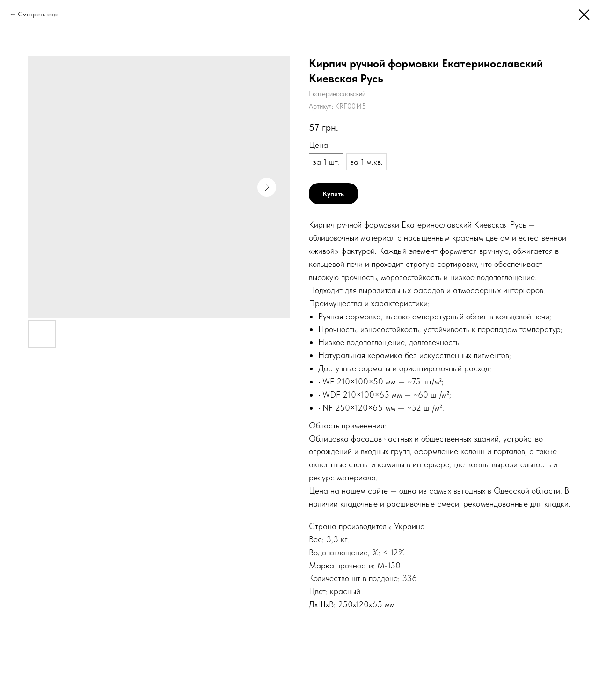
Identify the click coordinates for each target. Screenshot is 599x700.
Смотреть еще (38, 14)
